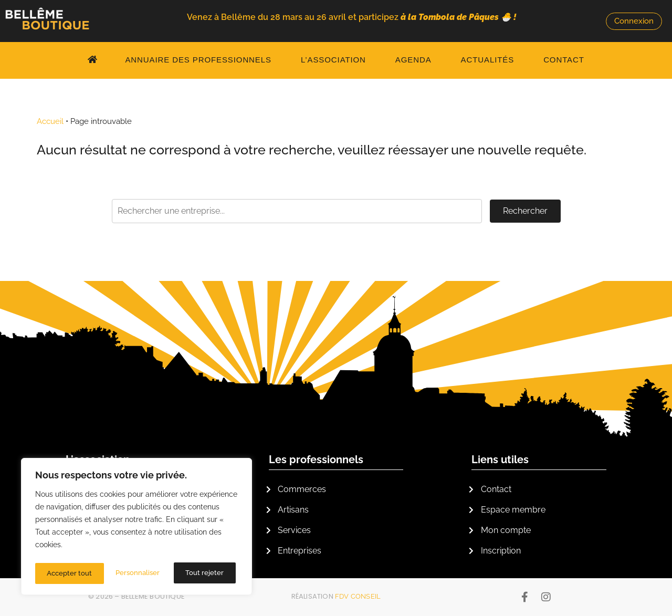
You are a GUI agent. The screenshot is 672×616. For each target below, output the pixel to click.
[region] (136, 528)
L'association (98, 460)
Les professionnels (316, 460)
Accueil (50, 121)
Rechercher (525, 211)
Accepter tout (204, 573)
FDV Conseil (358, 596)
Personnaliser (69, 573)
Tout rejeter (136, 573)
